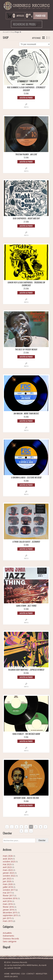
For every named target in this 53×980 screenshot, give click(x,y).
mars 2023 (8, 870)
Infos (26, 107)
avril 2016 (7, 901)
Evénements (8, 936)
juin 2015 (7, 918)
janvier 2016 (8, 910)
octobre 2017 (9, 890)
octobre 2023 (9, 862)
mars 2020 (8, 884)
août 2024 (7, 859)
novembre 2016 (10, 898)
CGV (23, 974)
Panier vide (40, 16)
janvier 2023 (8, 873)
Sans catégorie (10, 941)
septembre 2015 (10, 915)
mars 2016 (8, 904)
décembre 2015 (10, 912)
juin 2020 (7, 881)
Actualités (7, 933)
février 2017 (8, 896)
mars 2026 (8, 856)
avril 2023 (7, 867)
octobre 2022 (9, 876)
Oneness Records (11, 939)
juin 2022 (7, 879)
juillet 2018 (8, 887)
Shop (12, 32)
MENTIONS (15, 974)
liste (48, 38)
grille (43, 38)
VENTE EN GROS (11, 976)
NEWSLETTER (41, 974)
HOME (7, 974)
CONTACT (30, 974)
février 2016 (8, 907)
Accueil (6, 32)
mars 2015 (8, 921)
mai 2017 (7, 893)
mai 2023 (7, 864)
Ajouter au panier (26, 98)
